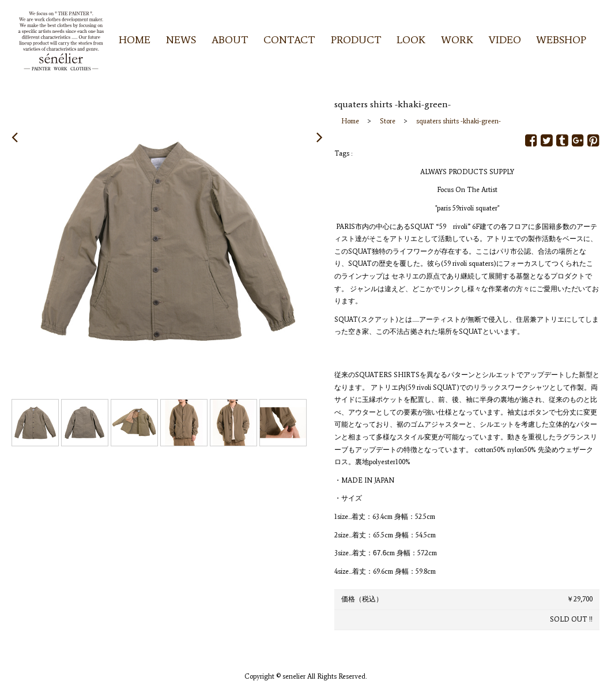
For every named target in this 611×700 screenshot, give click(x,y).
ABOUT (230, 40)
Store (388, 121)
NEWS (181, 40)
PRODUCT (356, 40)
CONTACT (289, 40)
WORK (457, 40)
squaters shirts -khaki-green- (459, 121)
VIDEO (505, 40)
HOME (135, 40)
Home (350, 121)
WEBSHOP (561, 40)
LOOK (411, 40)
